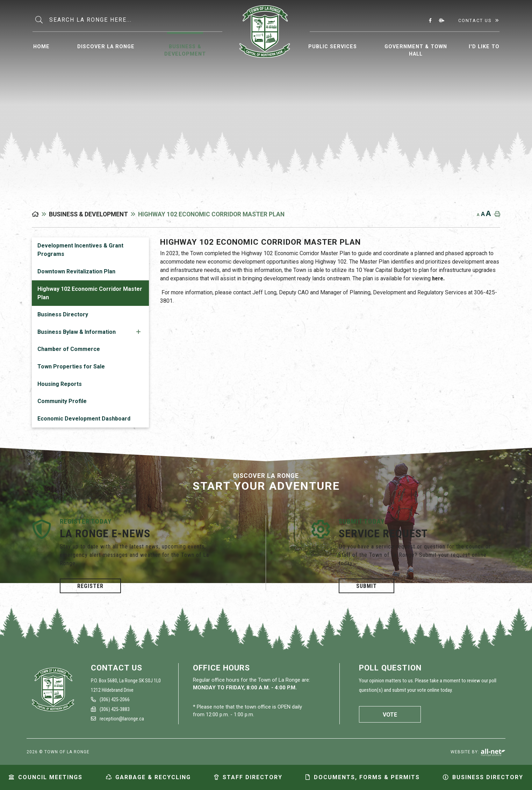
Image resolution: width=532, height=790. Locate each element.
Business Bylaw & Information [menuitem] (77, 332)
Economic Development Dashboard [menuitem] (84, 419)
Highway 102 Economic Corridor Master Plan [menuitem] (90, 293)
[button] (138, 332)
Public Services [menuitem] (333, 47)
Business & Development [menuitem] (185, 51)
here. (438, 278)
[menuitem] (41, 46)
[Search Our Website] (135, 20)
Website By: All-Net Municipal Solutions (493, 753)
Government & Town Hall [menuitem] (416, 51)
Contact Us (475, 20)
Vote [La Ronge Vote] (390, 715)
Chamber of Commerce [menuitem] (69, 349)
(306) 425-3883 (110, 709)
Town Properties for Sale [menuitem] (71, 367)
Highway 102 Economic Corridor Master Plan (211, 214)
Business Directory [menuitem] (63, 314)
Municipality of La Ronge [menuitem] (264, 31)
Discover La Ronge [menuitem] (106, 47)
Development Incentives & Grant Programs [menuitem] (80, 250)
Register (90, 586)
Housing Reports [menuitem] (60, 384)
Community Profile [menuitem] (62, 401)
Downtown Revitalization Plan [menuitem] (76, 271)
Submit (366, 586)
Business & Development (88, 214)
